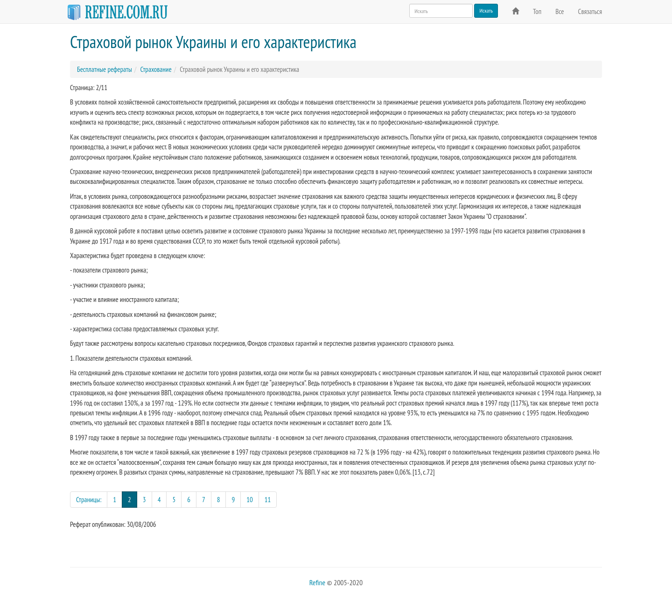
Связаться (590, 11)
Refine (317, 582)
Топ (537, 11)
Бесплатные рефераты (105, 69)
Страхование (156, 69)
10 (250, 500)
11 (268, 500)
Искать (486, 10)
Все (560, 11)
